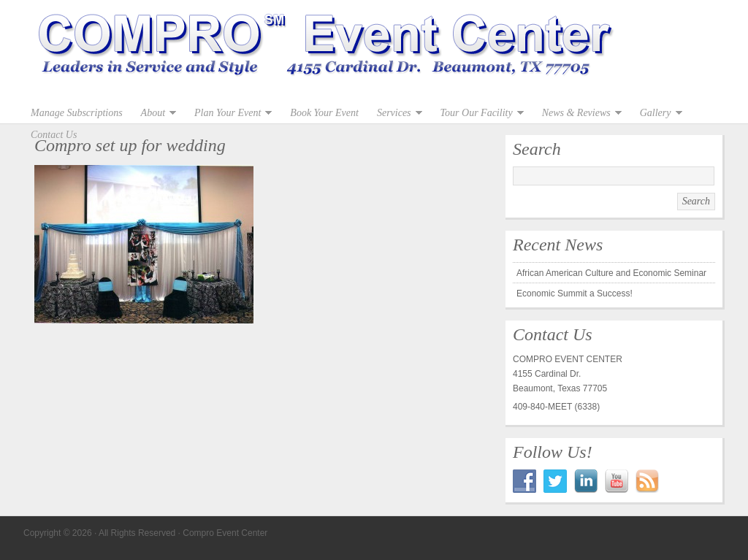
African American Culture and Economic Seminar (611, 273)
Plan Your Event (229, 113)
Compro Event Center (374, 51)
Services (396, 113)
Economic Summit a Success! (575, 294)
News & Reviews (578, 113)
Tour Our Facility (478, 113)
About (155, 113)
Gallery (657, 113)
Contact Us (54, 135)
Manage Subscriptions (77, 113)
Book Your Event (324, 113)
